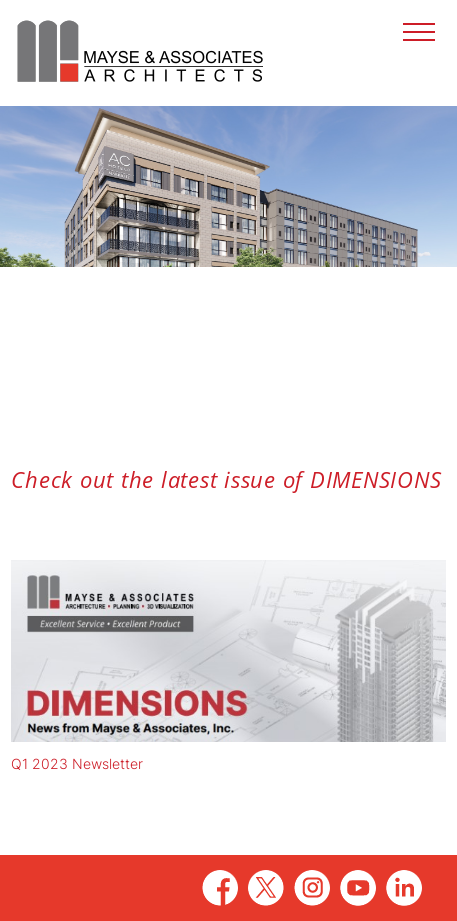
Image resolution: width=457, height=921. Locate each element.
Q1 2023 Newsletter (77, 763)
